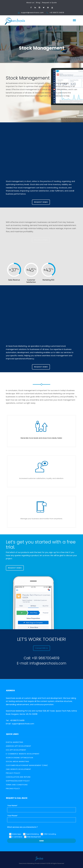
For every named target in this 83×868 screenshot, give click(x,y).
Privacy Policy (13, 773)
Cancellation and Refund (18, 777)
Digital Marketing (14, 742)
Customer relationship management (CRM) (27, 765)
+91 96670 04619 (57, 13)
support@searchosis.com (32, 13)
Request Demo (41, 202)
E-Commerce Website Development (23, 754)
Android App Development (18, 746)
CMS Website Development (18, 769)
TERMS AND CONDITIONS (17, 785)
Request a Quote (49, 3)
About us (30, 3)
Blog (38, 3)
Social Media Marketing (17, 762)
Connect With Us (42, 648)
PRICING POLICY (13, 789)
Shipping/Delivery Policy (18, 781)
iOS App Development (16, 750)
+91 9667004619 (46, 658)
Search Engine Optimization (19, 758)
